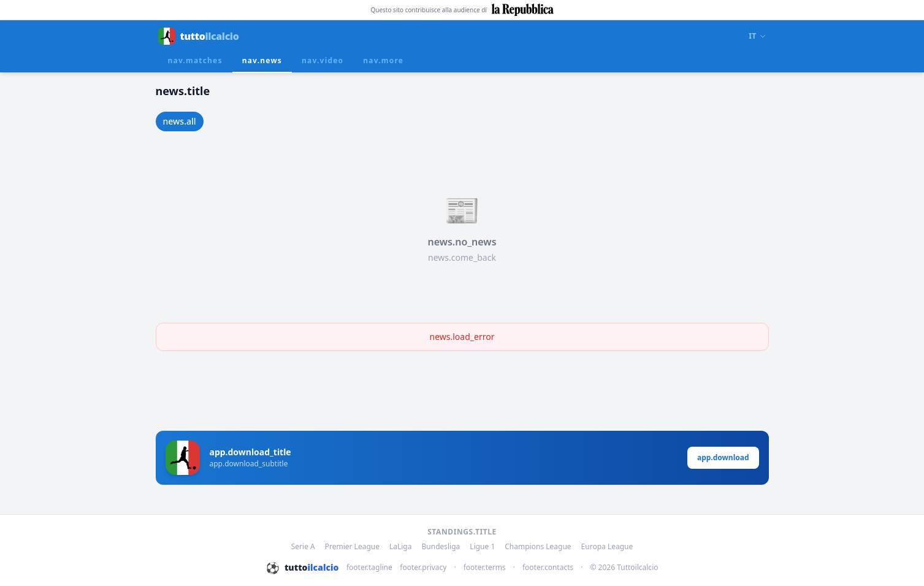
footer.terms (485, 568)
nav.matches (195, 60)
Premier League (352, 547)
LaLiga (401, 547)
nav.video (323, 60)
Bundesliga (441, 547)
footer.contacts (548, 568)
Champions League (538, 547)
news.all (180, 121)
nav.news (262, 60)
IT (757, 36)
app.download (723, 457)
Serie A (303, 547)
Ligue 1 (482, 547)
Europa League (607, 547)
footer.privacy (423, 568)
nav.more (383, 60)
